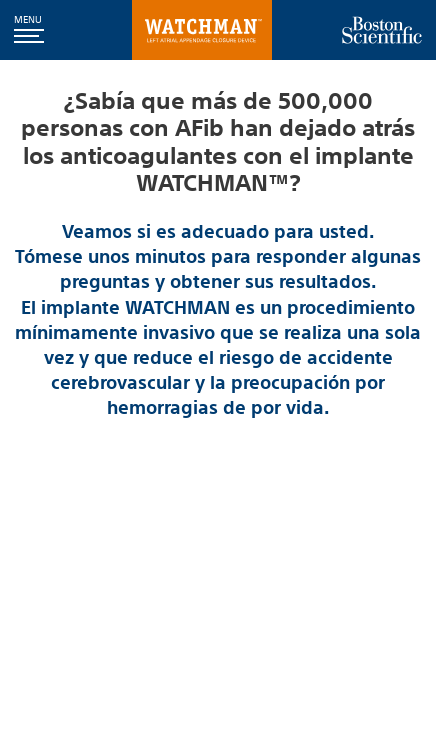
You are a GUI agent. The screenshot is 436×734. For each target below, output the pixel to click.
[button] (29, 30)
